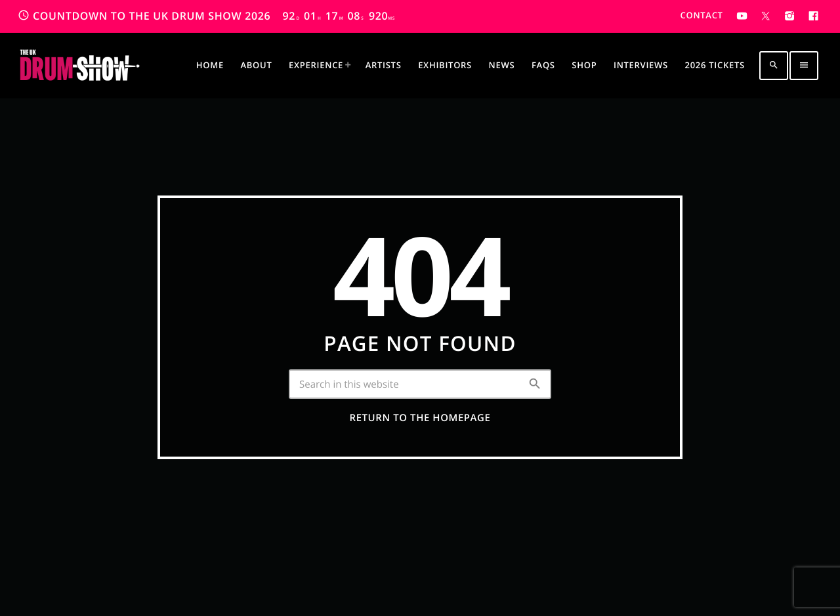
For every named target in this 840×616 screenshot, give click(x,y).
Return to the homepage (420, 418)
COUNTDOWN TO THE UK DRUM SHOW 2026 (206, 16)
